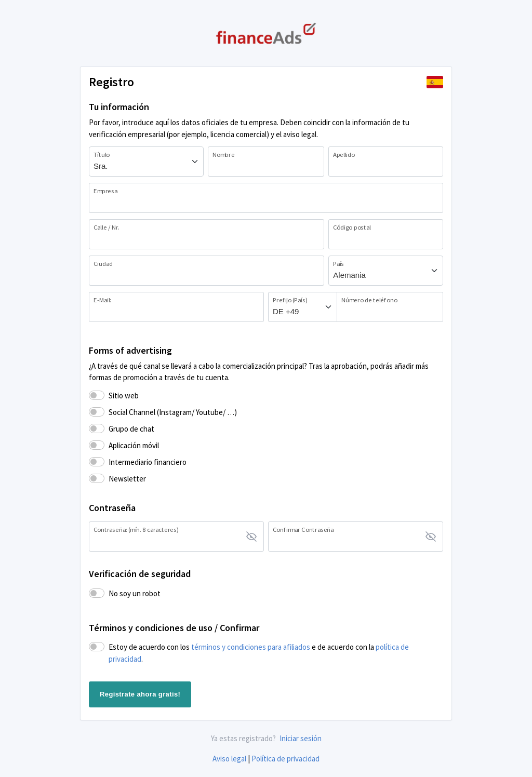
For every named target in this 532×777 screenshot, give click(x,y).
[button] (435, 82)
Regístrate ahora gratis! (140, 694)
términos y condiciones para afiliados (251, 647)
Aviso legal (229, 759)
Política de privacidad (285, 759)
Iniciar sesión (301, 738)
